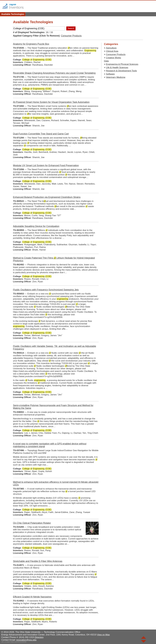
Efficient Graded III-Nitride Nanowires (32, 597)
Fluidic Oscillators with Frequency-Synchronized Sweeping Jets (46, 290)
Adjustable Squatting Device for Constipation (36, 226)
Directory (39, 637)
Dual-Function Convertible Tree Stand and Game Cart (41, 134)
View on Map (103, 635)
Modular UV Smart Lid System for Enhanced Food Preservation (46, 165)
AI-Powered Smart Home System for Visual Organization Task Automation (51, 102)
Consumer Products (71, 36)
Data (106, 61)
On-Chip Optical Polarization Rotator (32, 523)
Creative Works (113, 58)
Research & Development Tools (121, 71)
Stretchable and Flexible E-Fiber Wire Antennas (38, 561)
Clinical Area (112, 51)
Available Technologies (13, 14)
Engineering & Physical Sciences (122, 64)
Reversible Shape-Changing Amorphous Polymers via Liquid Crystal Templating (54, 73)
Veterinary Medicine (116, 77)
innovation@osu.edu (26, 640)
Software (110, 74)
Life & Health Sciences (117, 67)
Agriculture (111, 48)
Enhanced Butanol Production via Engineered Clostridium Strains (47, 197)
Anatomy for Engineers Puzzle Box (31, 44)
